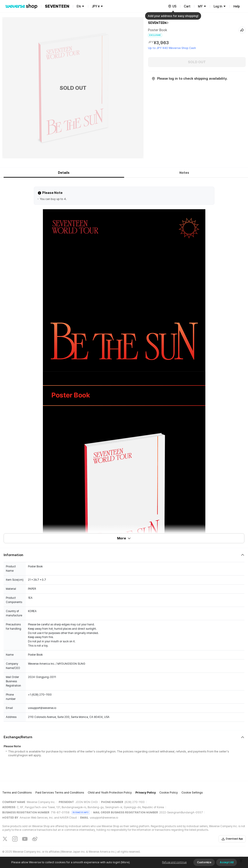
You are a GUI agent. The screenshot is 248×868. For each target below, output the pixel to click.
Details (64, 173)
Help (237, 6)
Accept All (227, 862)
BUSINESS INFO (81, 812)
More (124, 538)
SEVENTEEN (157, 23)
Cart (187, 6)
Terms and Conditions (17, 793)
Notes (184, 173)
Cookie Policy (169, 793)
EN (79, 6)
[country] (172, 6)
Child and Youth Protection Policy (110, 793)
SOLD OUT (197, 62)
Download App (232, 839)
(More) (125, 862)
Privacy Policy (146, 793)
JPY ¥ (96, 6)
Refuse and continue (174, 862)
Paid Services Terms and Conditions (60, 793)
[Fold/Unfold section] (124, 555)
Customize (204, 862)
